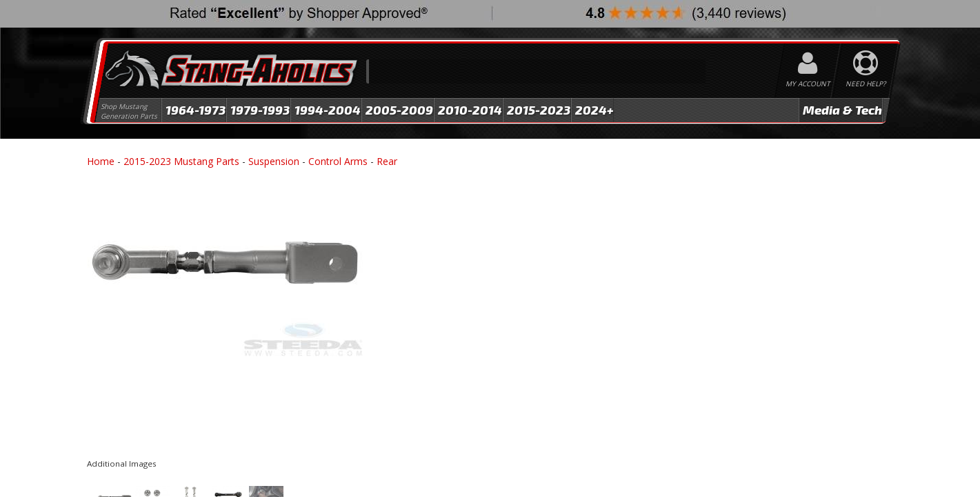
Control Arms (338, 161)
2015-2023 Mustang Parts (181, 161)
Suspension (274, 161)
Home (101, 161)
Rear (387, 161)
